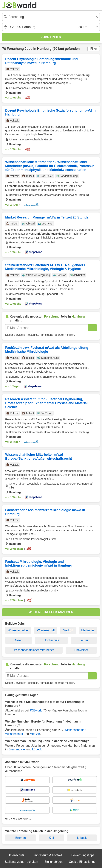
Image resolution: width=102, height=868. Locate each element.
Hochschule (51, 640)
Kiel (23, 749)
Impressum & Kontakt (48, 855)
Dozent (19, 640)
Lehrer (84, 640)
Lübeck (37, 749)
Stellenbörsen (53, 862)
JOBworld (36, 710)
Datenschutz (16, 855)
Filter (94, 49)
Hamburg (44, 49)
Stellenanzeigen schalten (21, 862)
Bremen (14, 749)
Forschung (15, 49)
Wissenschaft (46, 630)
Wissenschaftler (18, 630)
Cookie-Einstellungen (83, 862)
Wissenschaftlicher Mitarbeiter (34, 650)
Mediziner (88, 630)
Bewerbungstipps (83, 855)
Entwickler (81, 650)
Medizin (68, 630)
